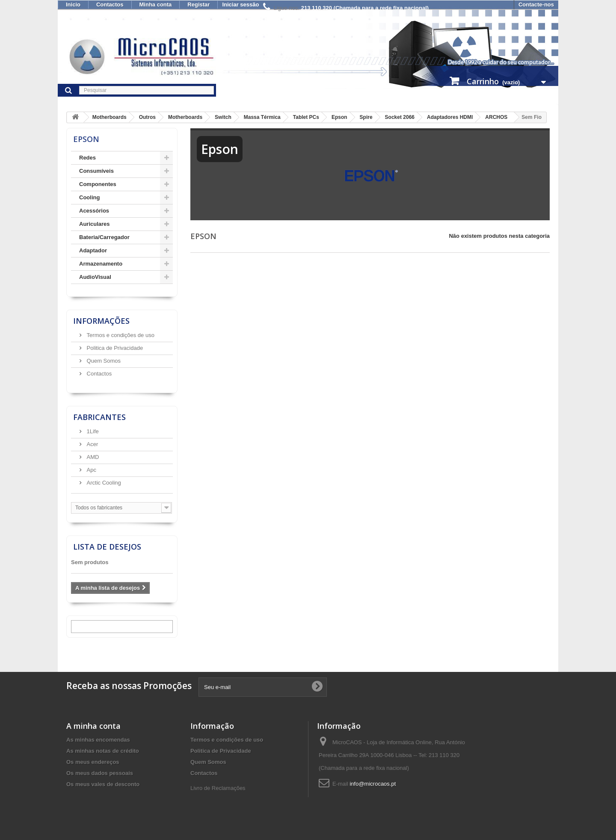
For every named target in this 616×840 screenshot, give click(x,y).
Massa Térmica (262, 117)
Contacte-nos (536, 4)
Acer (92, 444)
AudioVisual (95, 277)
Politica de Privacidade (114, 348)
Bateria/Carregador (104, 237)
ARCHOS (496, 117)
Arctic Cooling (103, 483)
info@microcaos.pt (373, 784)
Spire (366, 117)
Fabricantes (99, 417)
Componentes (98, 184)
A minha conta (93, 726)
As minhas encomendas (98, 740)
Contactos (110, 4)
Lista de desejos (107, 547)
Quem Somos (103, 361)
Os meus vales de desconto (103, 784)
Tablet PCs (306, 117)
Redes (87, 158)
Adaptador (93, 250)
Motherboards (110, 117)
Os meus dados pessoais (100, 773)
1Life (92, 431)
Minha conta (156, 4)
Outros (147, 117)
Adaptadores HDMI (450, 117)
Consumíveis (96, 171)
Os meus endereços (93, 762)
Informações (101, 321)
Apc (91, 470)
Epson (339, 117)
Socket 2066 (400, 117)
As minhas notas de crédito (103, 751)
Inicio (73, 4)
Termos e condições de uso (120, 335)
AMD (92, 457)
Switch (223, 117)
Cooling (89, 197)
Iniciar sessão (240, 4)
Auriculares (95, 224)
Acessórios (94, 211)
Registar (198, 4)
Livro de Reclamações (218, 788)
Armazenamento (101, 264)
